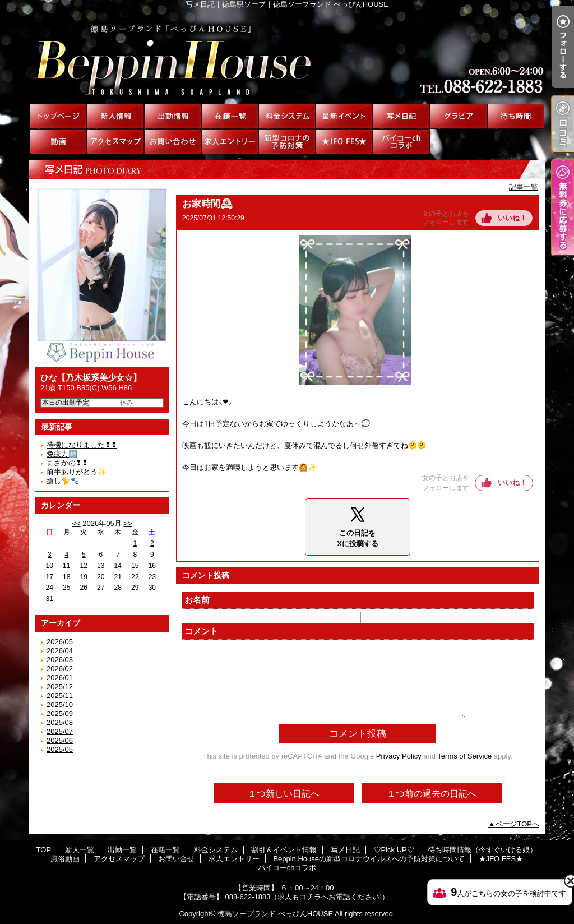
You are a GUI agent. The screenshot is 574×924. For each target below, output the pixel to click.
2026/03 (60, 660)
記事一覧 (524, 187)
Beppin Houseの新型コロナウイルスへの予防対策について (287, 142)
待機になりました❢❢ (82, 445)
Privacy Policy (399, 756)
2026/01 (60, 678)
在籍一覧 (230, 116)
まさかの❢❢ (67, 463)
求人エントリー (230, 142)
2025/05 (60, 749)
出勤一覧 (173, 116)
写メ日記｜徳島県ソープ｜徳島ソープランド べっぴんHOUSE (287, 56)
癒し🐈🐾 (63, 481)
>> (128, 523)
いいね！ (512, 218)
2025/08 (60, 722)
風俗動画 (58, 142)
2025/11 (60, 696)
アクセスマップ (115, 142)
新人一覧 (115, 116)
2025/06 (60, 740)
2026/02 (60, 669)
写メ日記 (401, 116)
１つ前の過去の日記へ (432, 794)
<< (76, 523)
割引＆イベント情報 (344, 116)
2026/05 (60, 642)
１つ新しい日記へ (284, 794)
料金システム (287, 116)
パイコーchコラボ (401, 142)
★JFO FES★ (344, 142)
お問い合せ (173, 142)
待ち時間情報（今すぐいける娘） (516, 116)
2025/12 (60, 687)
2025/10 (60, 704)
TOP (58, 116)
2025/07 (60, 731)
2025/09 (60, 713)
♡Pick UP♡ (459, 116)
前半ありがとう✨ (77, 472)
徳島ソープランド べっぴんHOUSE (275, 914)
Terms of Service (464, 756)
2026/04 (60, 651)
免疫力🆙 (62, 454)
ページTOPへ (518, 824)
